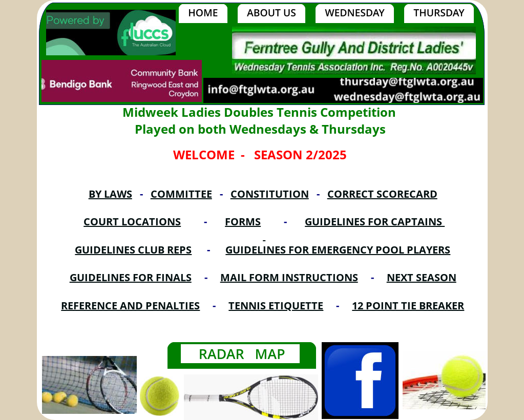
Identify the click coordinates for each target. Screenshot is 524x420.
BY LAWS (110, 194)
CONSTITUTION (270, 194)
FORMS (243, 222)
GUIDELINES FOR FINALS (131, 277)
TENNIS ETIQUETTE (276, 306)
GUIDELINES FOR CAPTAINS (375, 222)
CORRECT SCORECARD (382, 194)
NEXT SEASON (422, 277)
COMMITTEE (181, 194)
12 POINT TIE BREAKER (408, 306)
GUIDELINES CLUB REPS (133, 250)
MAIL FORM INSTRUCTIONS (289, 277)
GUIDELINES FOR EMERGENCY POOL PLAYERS (338, 250)
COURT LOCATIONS (132, 222)
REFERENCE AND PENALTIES (130, 306)
